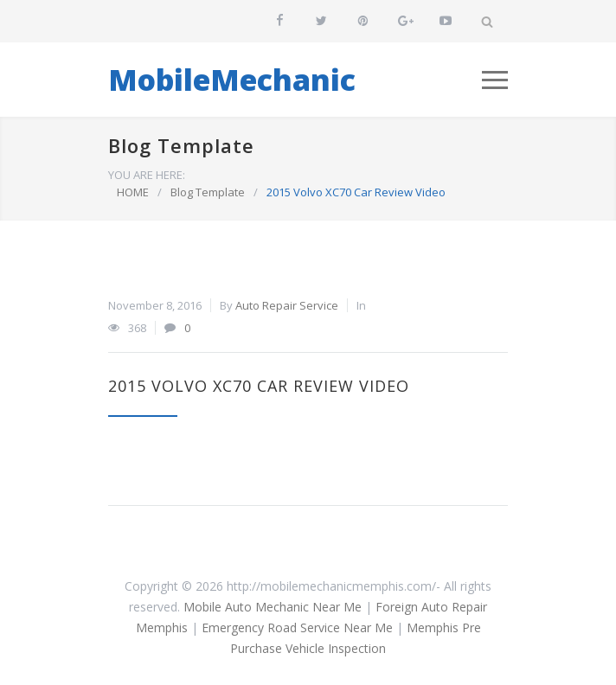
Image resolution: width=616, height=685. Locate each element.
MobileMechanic (232, 80)
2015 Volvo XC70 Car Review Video (259, 386)
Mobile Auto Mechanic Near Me (273, 607)
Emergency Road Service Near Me (297, 627)
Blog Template (181, 145)
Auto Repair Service (287, 305)
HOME (133, 192)
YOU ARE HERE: (147, 175)
